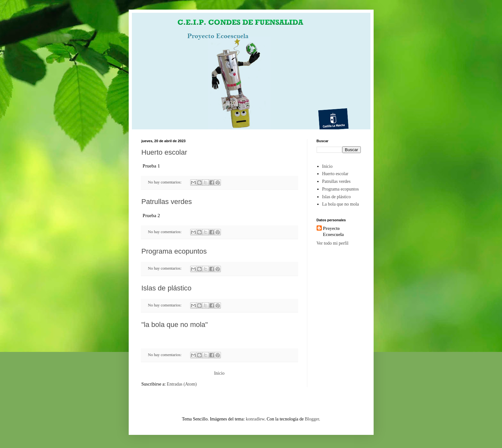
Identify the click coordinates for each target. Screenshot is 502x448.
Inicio (219, 373)
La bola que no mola (340, 204)
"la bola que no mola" (175, 325)
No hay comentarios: (165, 182)
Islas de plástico (167, 288)
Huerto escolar (164, 152)
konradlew (255, 419)
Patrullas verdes (167, 202)
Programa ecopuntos (174, 251)
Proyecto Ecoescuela (333, 232)
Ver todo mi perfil (333, 243)
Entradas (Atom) (182, 384)
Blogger (312, 419)
